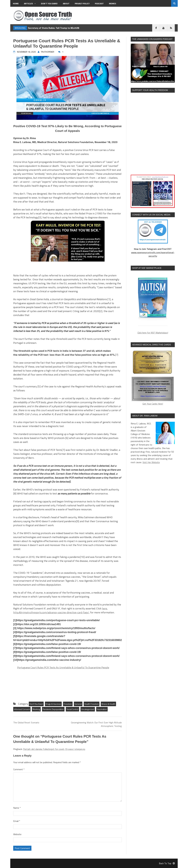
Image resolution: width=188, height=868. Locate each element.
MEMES (113, 3)
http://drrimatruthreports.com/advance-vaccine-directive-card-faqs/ (51, 612)
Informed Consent (22, 709)
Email (17, 821)
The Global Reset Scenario (26, 722)
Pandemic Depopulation (53, 709)
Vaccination (102, 709)
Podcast (99, 3)
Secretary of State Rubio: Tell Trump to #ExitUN (54, 28)
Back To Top (167, 863)
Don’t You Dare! (49, 3)
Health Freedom (92, 704)
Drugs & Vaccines (53, 704)
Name (17, 808)
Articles (30, 3)
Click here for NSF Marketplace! (153, 333)
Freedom (68, 704)
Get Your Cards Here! (153, 378)
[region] (153, 300)
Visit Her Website (151, 462)
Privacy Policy (82, 3)
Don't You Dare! (36, 704)
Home (16, 3)
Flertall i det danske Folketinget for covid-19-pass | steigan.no (54, 749)
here (105, 608)
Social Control (72, 709)
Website (17, 834)
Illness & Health (108, 704)
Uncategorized (88, 709)
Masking (36, 709)
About (66, 3)
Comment (19, 769)
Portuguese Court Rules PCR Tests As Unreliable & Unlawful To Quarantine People (63, 667)
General (78, 704)
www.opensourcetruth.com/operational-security (153, 254)
